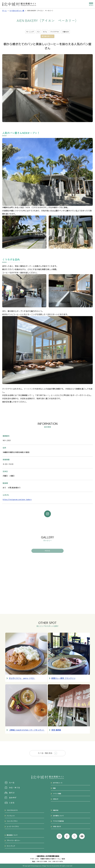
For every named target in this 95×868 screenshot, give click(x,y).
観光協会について (12, 835)
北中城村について (58, 816)
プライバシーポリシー (14, 840)
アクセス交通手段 (58, 821)
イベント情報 (57, 794)
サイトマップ (11, 846)
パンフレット (11, 816)
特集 (54, 788)
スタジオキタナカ (12, 810)
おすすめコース (58, 783)
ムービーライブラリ (13, 827)
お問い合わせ (57, 827)
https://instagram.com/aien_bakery (17, 499)
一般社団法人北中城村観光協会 (47, 856)
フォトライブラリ (12, 821)
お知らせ (56, 799)
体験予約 (56, 810)
